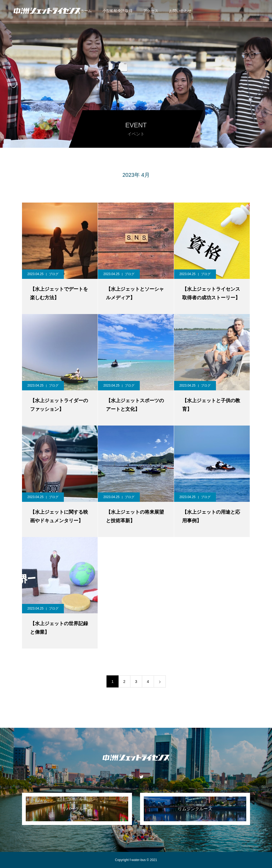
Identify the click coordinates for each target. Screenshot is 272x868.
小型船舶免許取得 (117, 11)
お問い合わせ (180, 11)
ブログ (54, 274)
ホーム (86, 11)
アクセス (151, 11)
